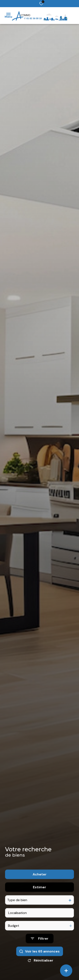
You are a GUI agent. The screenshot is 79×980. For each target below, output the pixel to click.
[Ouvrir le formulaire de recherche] (40, 950)
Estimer (39, 899)
